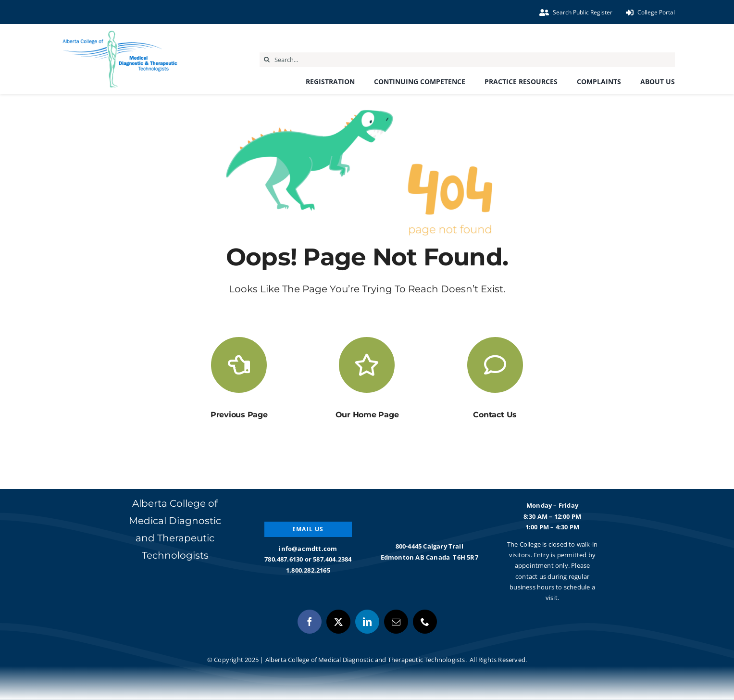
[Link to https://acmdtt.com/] (367, 365)
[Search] (267, 60)
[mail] (396, 622)
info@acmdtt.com (308, 549)
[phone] (425, 622)
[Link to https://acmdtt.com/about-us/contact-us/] (495, 365)
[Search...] (467, 60)
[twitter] (338, 622)
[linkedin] (367, 622)
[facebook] (310, 622)
